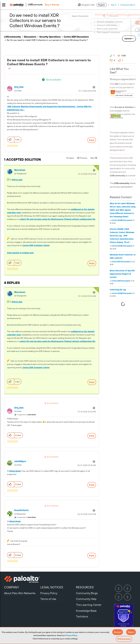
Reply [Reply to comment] (92, 263)
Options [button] (128, 39)
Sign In (114, 5)
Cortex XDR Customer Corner (36, 245)
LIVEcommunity (12, 37)
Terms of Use (48, 599)
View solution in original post (20, 253)
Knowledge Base (86, 611)
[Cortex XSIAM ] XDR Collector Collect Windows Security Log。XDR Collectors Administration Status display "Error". (122, 236)
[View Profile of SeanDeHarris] (21, 510)
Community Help (86, 599)
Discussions (30, 37)
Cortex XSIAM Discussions (122, 220)
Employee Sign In (128, 5)
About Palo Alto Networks (20, 593)
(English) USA (86, 5)
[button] (118, 632)
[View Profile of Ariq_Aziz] (19, 87)
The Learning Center (89, 605)
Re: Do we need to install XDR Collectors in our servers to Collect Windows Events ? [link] (47, 40)
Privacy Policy (71, 635)
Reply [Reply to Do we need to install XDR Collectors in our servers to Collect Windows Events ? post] (92, 140)
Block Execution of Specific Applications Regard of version (122, 274)
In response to (26, 415)
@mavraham (15, 471)
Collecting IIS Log (118, 290)
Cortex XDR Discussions (121, 262)
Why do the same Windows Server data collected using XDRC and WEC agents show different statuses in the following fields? (123, 210)
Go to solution (54, 80)
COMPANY (12, 587)
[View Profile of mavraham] (20, 170)
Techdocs (82, 616)
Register (102, 5)
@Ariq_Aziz (17, 180)
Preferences (124, 639)
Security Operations (50, 37)
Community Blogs (87, 593)
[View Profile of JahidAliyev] (20, 461)
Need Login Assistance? (124, 35)
